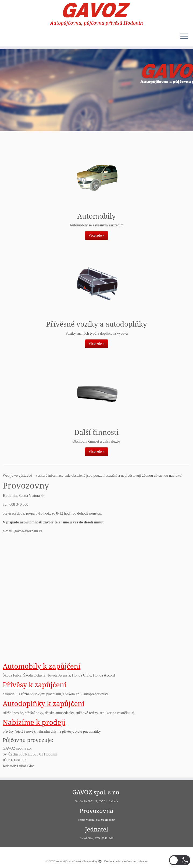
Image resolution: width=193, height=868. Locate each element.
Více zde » (96, 235)
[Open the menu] (184, 37)
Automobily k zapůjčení (42, 666)
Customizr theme (136, 861)
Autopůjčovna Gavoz (69, 861)
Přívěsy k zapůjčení (35, 685)
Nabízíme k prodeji (34, 722)
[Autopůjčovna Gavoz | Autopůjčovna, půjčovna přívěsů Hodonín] (96, 10)
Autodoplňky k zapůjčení (44, 704)
